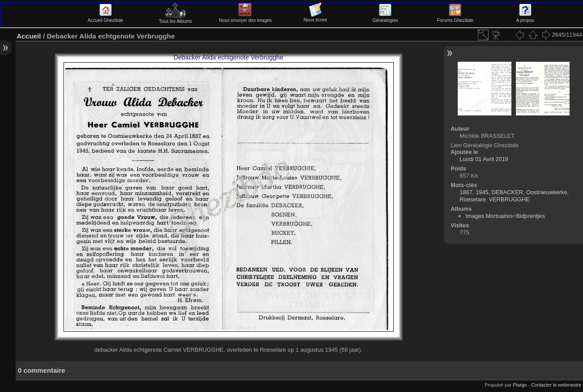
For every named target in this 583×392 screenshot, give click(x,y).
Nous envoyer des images (245, 18)
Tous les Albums (175, 19)
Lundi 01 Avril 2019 (484, 159)
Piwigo (520, 385)
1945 (482, 192)
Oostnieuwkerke (547, 192)
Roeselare (472, 199)
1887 (466, 192)
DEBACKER (507, 192)
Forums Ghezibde (455, 18)
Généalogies (385, 18)
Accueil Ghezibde (106, 18)
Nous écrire (315, 17)
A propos (525, 18)
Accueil (29, 36)
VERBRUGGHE (509, 199)
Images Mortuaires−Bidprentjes (505, 216)
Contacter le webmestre (556, 385)
